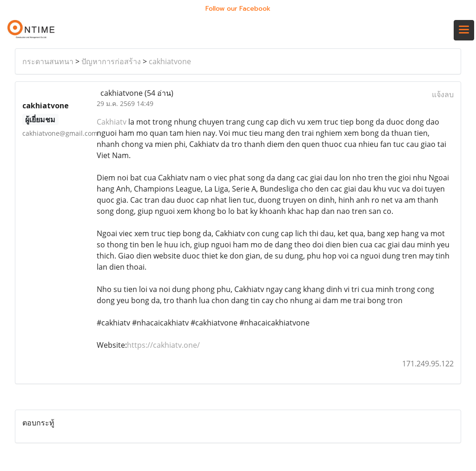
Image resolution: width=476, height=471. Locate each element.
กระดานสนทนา (48, 61)
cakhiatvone (170, 61)
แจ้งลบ (443, 94)
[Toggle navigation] (464, 30)
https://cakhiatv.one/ (163, 345)
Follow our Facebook (238, 9)
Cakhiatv (112, 122)
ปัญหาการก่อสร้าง (111, 61)
